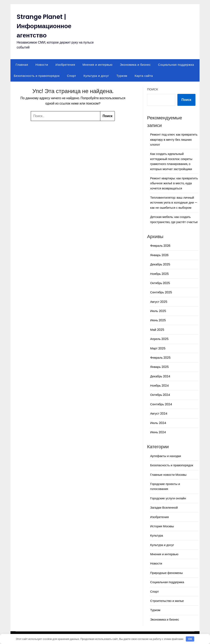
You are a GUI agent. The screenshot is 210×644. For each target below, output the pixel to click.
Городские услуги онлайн (168, 498)
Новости (42, 65)
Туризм (122, 76)
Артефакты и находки (165, 456)
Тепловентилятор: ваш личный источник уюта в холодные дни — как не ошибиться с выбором (174, 203)
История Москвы (162, 526)
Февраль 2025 (160, 358)
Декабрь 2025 (160, 264)
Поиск (152, 89)
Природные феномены (166, 573)
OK (190, 639)
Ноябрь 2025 (159, 274)
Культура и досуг (96, 76)
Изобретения (65, 65)
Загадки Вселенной (164, 507)
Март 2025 (158, 348)
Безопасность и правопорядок (37, 76)
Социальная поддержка (176, 65)
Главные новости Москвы (168, 475)
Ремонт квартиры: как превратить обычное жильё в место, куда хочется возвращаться (174, 183)
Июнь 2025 (158, 320)
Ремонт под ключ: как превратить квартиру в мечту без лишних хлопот (174, 139)
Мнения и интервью (97, 65)
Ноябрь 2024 (159, 385)
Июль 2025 (158, 311)
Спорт (71, 76)
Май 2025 (157, 330)
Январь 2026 (159, 255)
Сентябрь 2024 (161, 404)
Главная (22, 65)
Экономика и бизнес (135, 65)
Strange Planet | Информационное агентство (44, 26)
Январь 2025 (159, 367)
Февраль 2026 (160, 246)
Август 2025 (159, 302)
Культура (156, 535)
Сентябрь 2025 (161, 292)
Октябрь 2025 (160, 283)
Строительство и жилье (167, 601)
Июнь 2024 (158, 432)
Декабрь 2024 (160, 376)
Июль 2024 (158, 423)
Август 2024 (159, 413)
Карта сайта (144, 76)
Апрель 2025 (159, 339)
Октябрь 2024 (160, 395)
